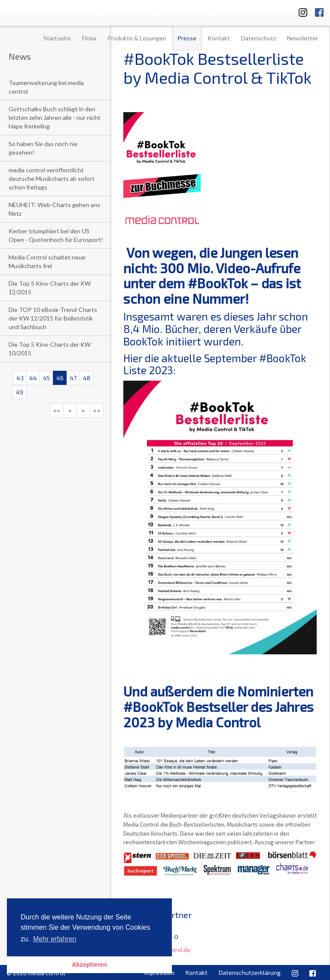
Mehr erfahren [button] (55, 939)
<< (57, 411)
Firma (89, 38)
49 (20, 392)
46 (60, 378)
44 (33, 378)
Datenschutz (258, 38)
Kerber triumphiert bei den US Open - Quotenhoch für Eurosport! (56, 235)
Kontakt (219, 38)
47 (73, 378)
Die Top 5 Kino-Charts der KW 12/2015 (50, 288)
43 (20, 378)
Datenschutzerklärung (250, 972)
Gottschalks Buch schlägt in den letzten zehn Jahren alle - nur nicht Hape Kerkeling (55, 118)
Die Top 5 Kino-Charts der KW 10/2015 (50, 349)
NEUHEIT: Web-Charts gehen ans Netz (54, 209)
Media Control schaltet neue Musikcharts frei (47, 261)
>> (97, 411)
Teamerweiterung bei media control (46, 87)
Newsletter (302, 38)
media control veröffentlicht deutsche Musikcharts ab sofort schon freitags (52, 179)
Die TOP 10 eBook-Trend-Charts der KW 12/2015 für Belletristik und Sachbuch (53, 318)
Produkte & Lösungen (137, 38)
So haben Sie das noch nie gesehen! (43, 148)
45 (46, 378)
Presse (187, 38)
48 (87, 378)
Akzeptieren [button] (89, 965)
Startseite (57, 38)
